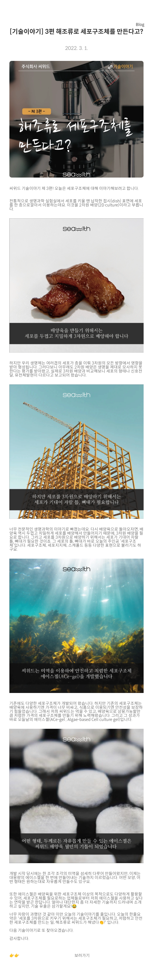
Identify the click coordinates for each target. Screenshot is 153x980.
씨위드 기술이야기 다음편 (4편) (47, 956)
